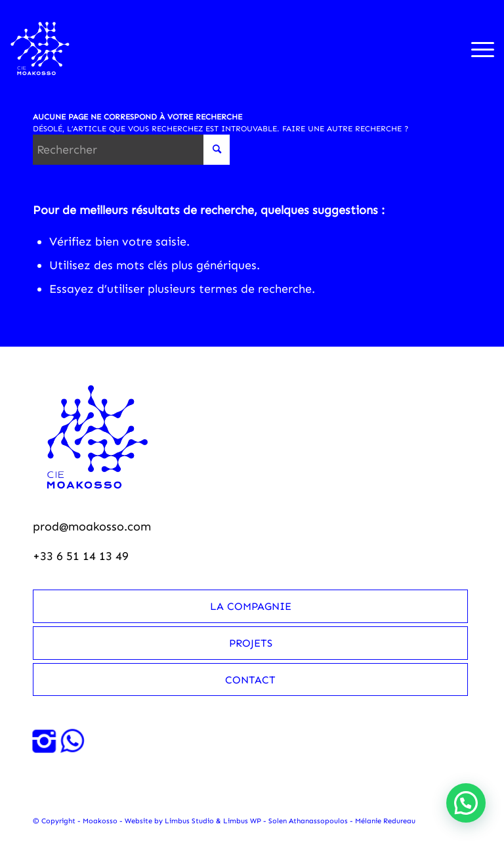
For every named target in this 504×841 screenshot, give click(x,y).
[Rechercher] (131, 150)
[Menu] (476, 49)
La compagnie (251, 606)
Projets (251, 643)
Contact (250, 680)
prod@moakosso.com (92, 527)
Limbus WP (242, 821)
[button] (466, 803)
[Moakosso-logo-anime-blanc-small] (40, 49)
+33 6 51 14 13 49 (81, 556)
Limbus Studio (189, 821)
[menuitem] (476, 49)
